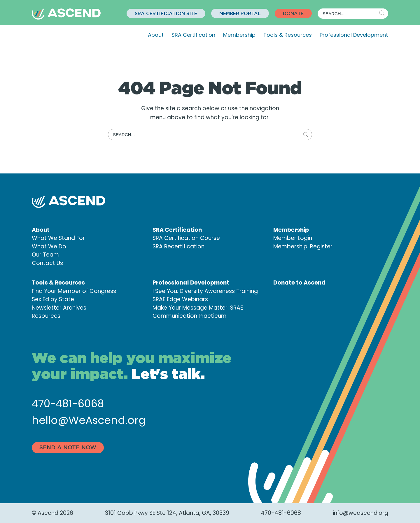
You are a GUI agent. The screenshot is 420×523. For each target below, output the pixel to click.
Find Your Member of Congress (74, 291)
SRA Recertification (178, 246)
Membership (239, 35)
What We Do (49, 246)
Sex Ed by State (53, 299)
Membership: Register (303, 246)
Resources (46, 316)
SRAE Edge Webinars (180, 299)
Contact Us (47, 263)
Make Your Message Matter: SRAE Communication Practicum (198, 312)
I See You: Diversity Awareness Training (205, 291)
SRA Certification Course (186, 238)
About (156, 35)
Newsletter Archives (59, 308)
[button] (166, 13)
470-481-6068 (68, 404)
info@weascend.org (360, 513)
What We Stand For (58, 238)
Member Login (293, 238)
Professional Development (354, 35)
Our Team (45, 255)
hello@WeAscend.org (89, 420)
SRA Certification (193, 35)
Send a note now (68, 448)
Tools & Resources (288, 35)
